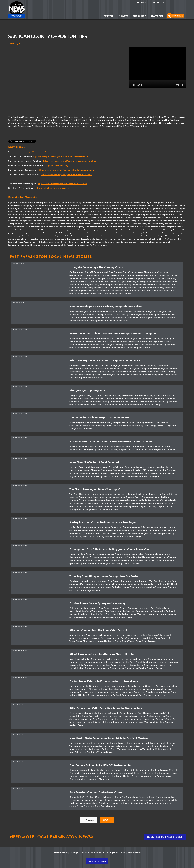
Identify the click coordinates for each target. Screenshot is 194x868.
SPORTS (124, 16)
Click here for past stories (165, 837)
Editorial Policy (60, 853)
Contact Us (158, 3)
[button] (110, 16)
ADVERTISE (157, 16)
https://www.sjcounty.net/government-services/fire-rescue (61, 156)
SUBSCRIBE (139, 16)
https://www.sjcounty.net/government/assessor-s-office (70, 161)
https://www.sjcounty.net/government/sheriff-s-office (67, 174)
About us (142, 3)
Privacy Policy (134, 853)
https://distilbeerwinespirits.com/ (53, 188)
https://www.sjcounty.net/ (39, 152)
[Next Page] (107, 820)
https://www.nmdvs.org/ (57, 165)
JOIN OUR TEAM (97, 861)
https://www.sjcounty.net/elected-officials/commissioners (66, 170)
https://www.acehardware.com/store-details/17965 (63, 184)
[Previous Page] (89, 820)
